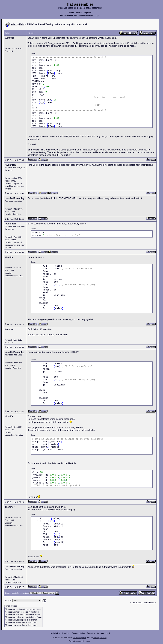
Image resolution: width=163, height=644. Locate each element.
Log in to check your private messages (77, 15)
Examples (91, 633)
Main (22, 24)
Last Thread (137, 602)
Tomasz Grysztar (79, 638)
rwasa (88, 641)
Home (72, 13)
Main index (55, 633)
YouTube (103, 638)
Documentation (78, 633)
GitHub (96, 638)
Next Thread (149, 602)
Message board (103, 633)
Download (66, 633)
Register (87, 13)
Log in (97, 15)
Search (79, 13)
